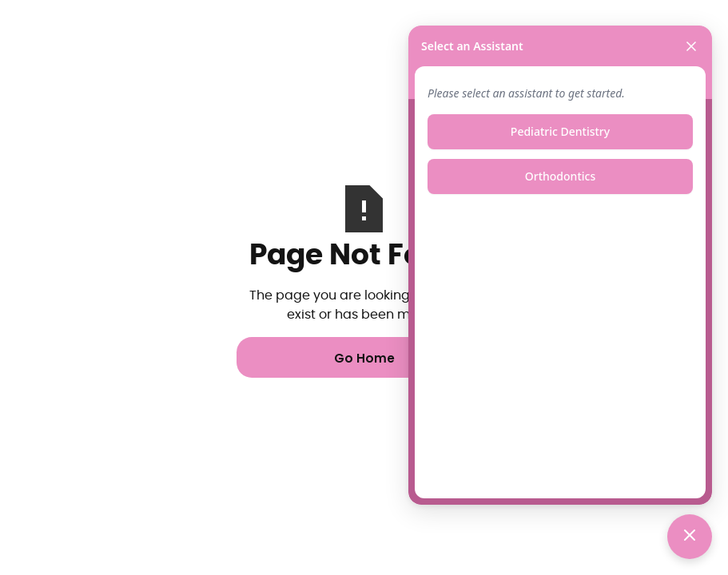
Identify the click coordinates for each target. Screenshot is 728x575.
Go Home (364, 358)
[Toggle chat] (690, 537)
